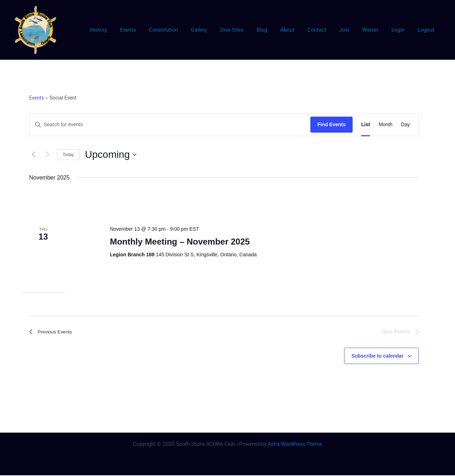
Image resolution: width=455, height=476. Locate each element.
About (300, 30)
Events (153, 30)
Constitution (186, 30)
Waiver (376, 30)
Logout (427, 30)
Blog (277, 30)
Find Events (331, 124)
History (126, 30)
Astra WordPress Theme (295, 445)
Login (402, 30)
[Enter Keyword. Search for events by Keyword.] (170, 125)
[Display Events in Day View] (405, 125)
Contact (327, 30)
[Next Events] (47, 155)
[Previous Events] (33, 155)
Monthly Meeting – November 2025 (180, 242)
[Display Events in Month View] (386, 125)
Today (68, 155)
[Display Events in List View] (366, 125)
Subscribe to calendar (378, 356)
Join (352, 30)
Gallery (219, 30)
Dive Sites (250, 30)
